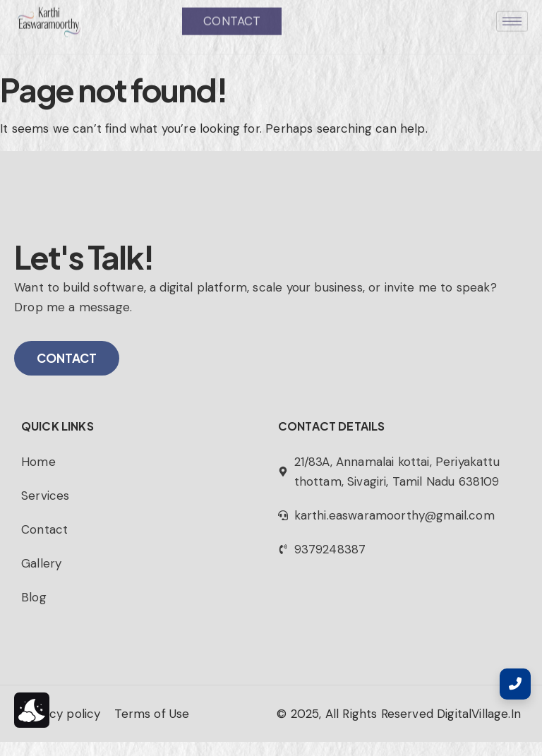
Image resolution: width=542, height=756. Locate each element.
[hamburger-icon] (512, 11)
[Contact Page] (515, 684)
